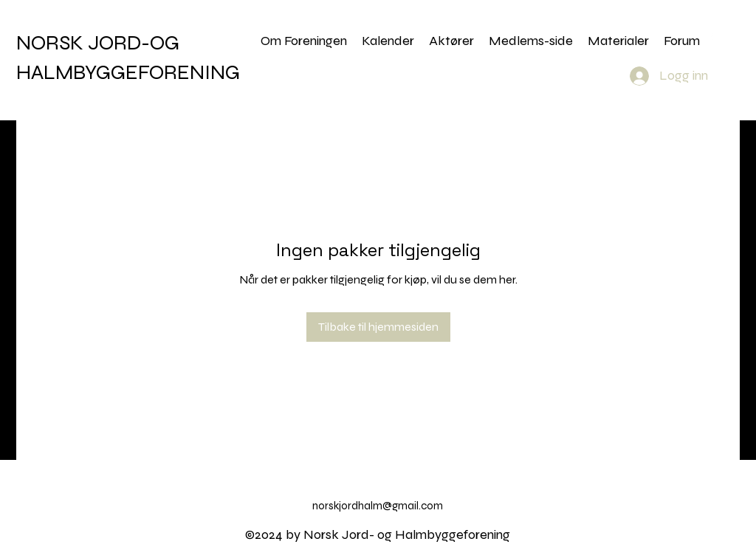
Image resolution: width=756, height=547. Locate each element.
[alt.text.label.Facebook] (710, 39)
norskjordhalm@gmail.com (378, 506)
